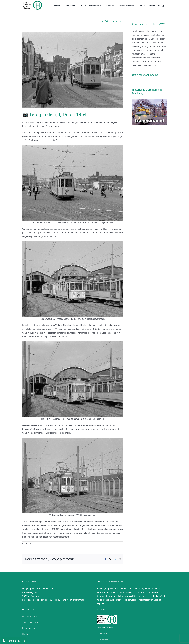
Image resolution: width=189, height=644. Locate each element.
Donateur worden (30, 616)
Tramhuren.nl (103, 639)
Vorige (107, 21)
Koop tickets (14, 641)
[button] (163, 6)
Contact (26, 634)
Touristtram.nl (103, 634)
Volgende (117, 21)
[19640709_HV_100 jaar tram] (73, 70)
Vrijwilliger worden (31, 622)
